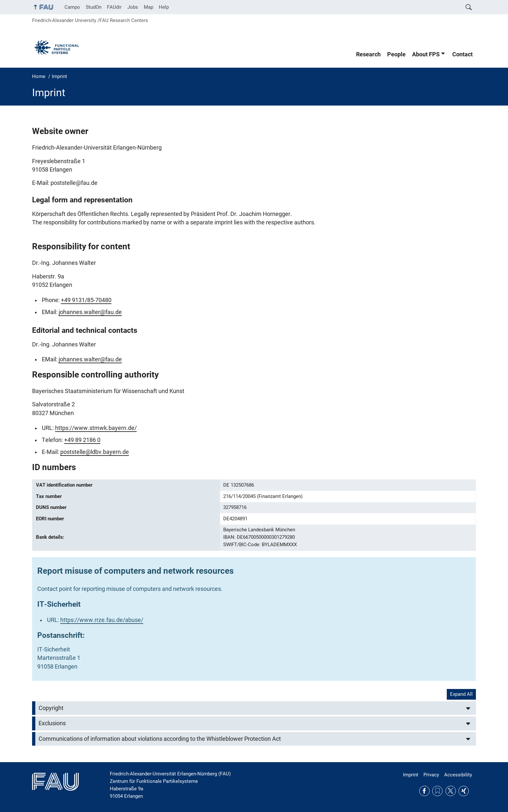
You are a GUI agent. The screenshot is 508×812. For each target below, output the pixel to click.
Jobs (133, 7)
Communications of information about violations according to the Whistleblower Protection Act (160, 739)
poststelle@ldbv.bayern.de (95, 452)
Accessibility (458, 775)
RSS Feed (437, 791)
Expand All (461, 694)
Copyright (51, 708)
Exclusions (52, 723)
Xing (464, 791)
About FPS (426, 54)
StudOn (94, 7)
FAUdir (114, 7)
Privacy (431, 775)
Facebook (424, 791)
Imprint (411, 775)
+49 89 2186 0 (82, 440)
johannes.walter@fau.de (90, 312)
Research (368, 54)
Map (149, 7)
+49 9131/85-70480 (86, 300)
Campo (72, 7)
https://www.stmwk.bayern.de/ (96, 428)
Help (164, 7)
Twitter (451, 791)
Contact (462, 54)
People (396, 54)
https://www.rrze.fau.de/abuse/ (102, 620)
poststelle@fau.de (74, 183)
